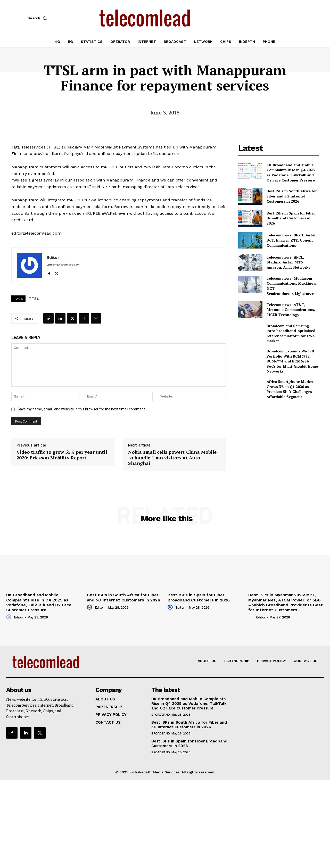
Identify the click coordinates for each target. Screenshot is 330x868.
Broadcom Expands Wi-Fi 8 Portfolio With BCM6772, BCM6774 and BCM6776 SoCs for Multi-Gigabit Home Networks (292, 361)
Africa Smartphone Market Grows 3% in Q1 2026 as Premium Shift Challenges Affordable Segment (290, 389)
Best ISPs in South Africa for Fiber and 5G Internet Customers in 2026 (292, 196)
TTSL (34, 299)
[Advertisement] (278, 440)
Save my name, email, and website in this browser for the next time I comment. (82, 409)
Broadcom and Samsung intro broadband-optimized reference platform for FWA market (291, 333)
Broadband (161, 715)
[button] (38, 18)
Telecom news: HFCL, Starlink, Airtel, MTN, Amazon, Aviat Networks (288, 262)
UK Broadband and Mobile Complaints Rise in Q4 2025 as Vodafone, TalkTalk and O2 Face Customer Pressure (291, 172)
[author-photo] (10, 617)
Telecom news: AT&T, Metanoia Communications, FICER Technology (291, 310)
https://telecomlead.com (63, 265)
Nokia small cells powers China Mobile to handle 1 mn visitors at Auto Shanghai (172, 458)
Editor (53, 257)
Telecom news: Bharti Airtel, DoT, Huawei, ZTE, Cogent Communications (291, 240)
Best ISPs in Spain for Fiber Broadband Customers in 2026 (291, 218)
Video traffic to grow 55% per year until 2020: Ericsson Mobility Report (62, 455)
